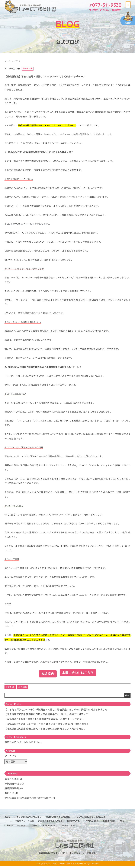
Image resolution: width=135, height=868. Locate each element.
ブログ (17, 61)
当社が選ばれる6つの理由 (58, 819)
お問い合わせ (49, 828)
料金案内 (45, 675)
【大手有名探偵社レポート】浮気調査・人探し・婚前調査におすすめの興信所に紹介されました (56, 712)
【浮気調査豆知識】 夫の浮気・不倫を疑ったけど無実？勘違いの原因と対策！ (47, 726)
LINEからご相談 (67, 828)
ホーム (8, 61)
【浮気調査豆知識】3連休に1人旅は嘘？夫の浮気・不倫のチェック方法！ (44, 721)
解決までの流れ (74, 823)
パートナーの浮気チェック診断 (19, 823)
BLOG (7, 819)
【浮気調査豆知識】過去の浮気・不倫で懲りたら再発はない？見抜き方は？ (45, 731)
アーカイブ (10, 758)
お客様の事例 (109, 823)
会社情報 (21, 828)
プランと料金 (92, 823)
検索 (127, 698)
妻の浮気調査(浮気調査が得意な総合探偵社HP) (30, 800)
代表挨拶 (9, 828)
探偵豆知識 (10, 781)
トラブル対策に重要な (90, 819)
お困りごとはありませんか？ (28, 819)
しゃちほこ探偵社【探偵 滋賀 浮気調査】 (67, 866)
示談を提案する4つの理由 (50, 823)
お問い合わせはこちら (79, 675)
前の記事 (10, 689)
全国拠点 (34, 828)
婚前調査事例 (12, 790)
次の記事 (23, 689)
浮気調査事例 (12, 786)
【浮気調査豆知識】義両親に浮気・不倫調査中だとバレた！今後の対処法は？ (46, 716)
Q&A (122, 823)
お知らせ (9, 795)
